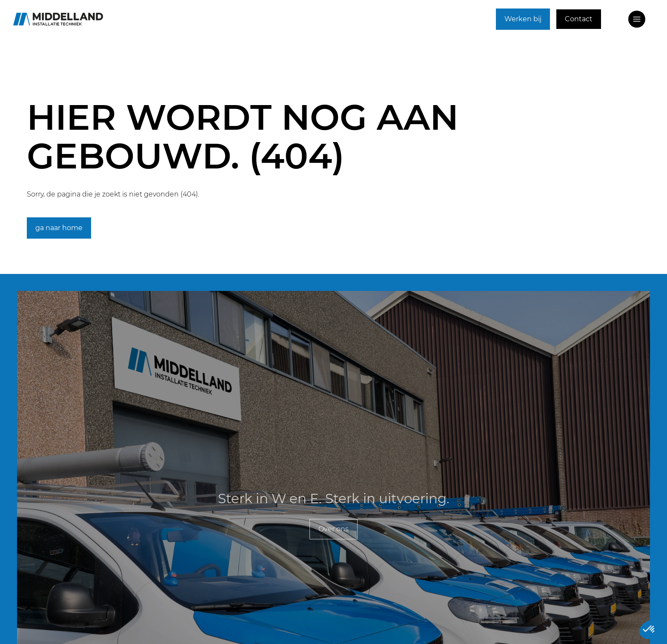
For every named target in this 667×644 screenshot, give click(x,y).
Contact (579, 19)
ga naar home (59, 228)
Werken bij (523, 19)
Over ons (333, 529)
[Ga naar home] (58, 19)
